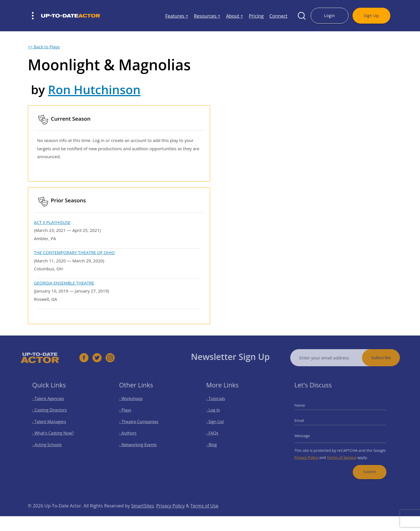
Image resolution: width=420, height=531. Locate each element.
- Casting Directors (52, 413)
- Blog (216, 443)
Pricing (256, 16)
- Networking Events (140, 443)
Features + (177, 16)
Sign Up (371, 16)
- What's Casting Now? (55, 433)
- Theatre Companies (141, 423)
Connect (278, 16)
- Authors (132, 433)
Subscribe (390, 358)
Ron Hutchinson (94, 89)
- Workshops (134, 403)
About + (235, 16)
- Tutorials (219, 403)
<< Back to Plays (44, 47)
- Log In (217, 413)
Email (305, 422)
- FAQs (216, 433)
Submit (366, 466)
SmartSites (142, 515)
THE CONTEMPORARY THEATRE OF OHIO (74, 252)
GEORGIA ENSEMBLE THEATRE (64, 283)
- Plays (129, 413)
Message (308, 435)
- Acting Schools (50, 443)
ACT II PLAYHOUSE (52, 222)
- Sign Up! (219, 423)
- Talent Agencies (51, 403)
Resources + (207, 16)
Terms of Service (341, 453)
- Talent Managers (52, 423)
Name (306, 409)
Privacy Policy (311, 453)
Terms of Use (204, 515)
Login (329, 16)
